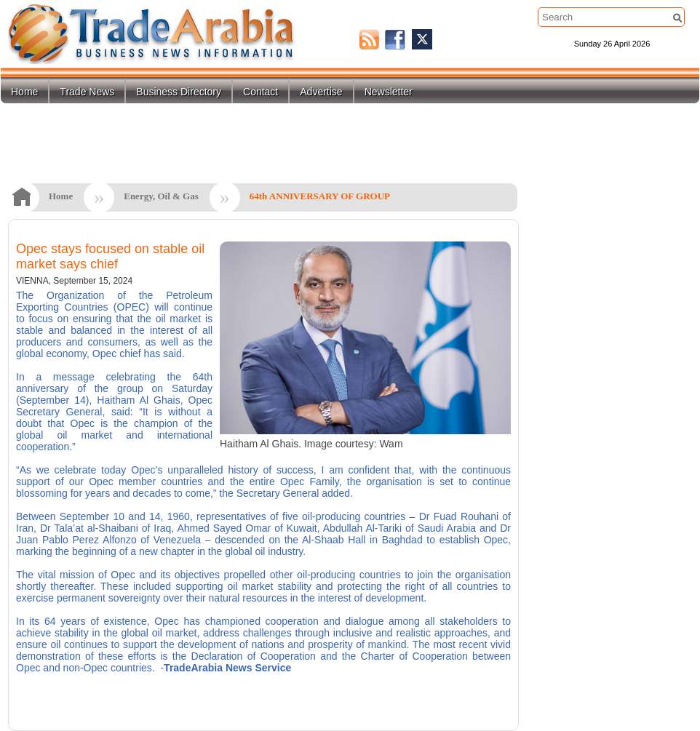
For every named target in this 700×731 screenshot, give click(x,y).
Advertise (321, 92)
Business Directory (179, 92)
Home (24, 92)
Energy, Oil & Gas (161, 196)
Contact (260, 92)
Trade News (87, 92)
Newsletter (389, 92)
